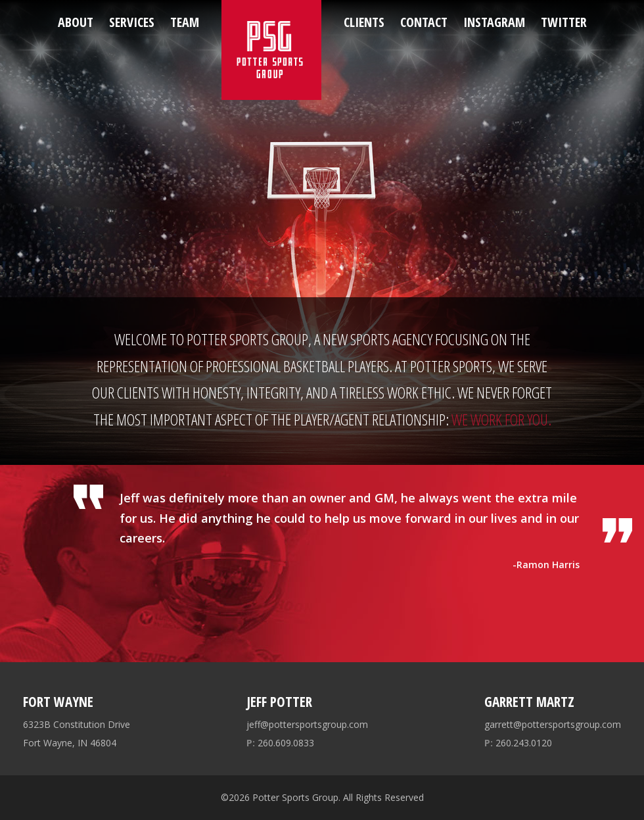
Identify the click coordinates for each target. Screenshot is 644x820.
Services (132, 22)
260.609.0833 (280, 743)
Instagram (494, 22)
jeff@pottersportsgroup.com (307, 724)
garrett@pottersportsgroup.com (553, 724)
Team (185, 22)
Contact (424, 22)
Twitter (564, 22)
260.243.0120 (518, 743)
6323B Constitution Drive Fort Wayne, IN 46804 (77, 734)
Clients (364, 22)
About (76, 22)
